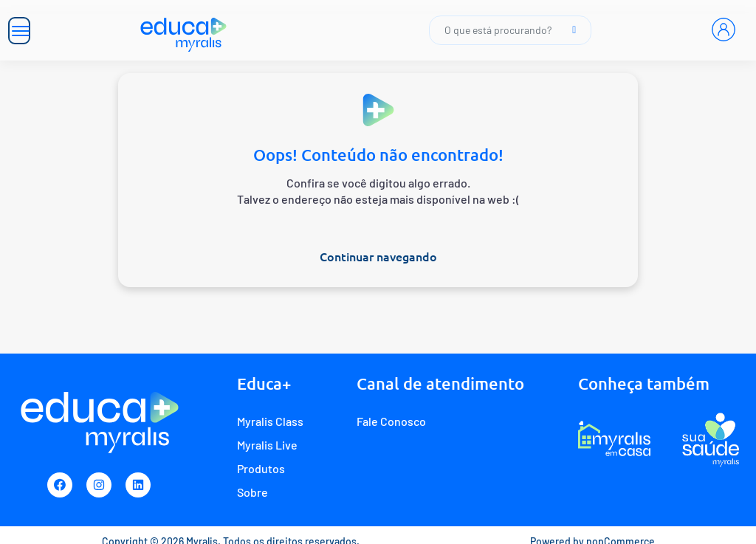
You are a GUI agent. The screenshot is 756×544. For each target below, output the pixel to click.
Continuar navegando (378, 256)
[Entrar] (724, 30)
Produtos (261, 468)
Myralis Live (267, 445)
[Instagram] (99, 485)
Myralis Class (270, 421)
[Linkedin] (138, 485)
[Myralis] (184, 30)
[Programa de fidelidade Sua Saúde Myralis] (711, 439)
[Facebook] (60, 485)
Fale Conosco (391, 421)
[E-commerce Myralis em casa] (614, 439)
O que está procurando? (510, 30)
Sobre (252, 492)
